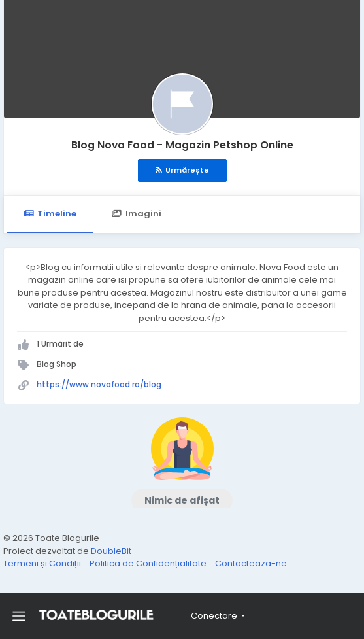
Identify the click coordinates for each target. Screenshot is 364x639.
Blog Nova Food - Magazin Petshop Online (182, 145)
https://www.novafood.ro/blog (99, 384)
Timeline (50, 214)
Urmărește (182, 170)
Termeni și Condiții (43, 563)
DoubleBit (111, 551)
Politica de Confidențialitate (149, 563)
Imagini (136, 214)
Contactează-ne (251, 563)
